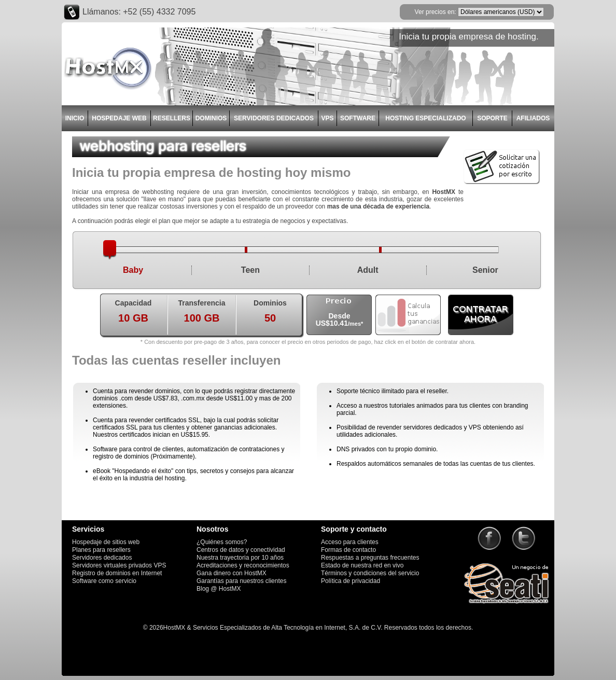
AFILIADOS (533, 118)
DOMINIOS (211, 118)
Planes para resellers (101, 550)
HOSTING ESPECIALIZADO (425, 118)
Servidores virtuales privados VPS (119, 565)
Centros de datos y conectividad (241, 550)
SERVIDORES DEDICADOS (274, 118)
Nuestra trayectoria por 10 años (240, 558)
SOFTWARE (358, 118)
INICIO (75, 118)
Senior (485, 270)
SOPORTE (492, 118)
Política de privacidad (351, 581)
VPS (327, 118)
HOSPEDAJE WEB (119, 118)
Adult (368, 270)
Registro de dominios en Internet (117, 573)
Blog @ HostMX (219, 589)
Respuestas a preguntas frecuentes (370, 558)
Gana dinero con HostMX (232, 573)
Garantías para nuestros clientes (241, 581)
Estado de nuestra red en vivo (362, 565)
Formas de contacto (348, 550)
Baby (133, 270)
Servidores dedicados (102, 558)
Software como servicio (104, 581)
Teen (250, 270)
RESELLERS (172, 118)
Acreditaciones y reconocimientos (243, 565)
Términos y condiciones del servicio (370, 573)
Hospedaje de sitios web (106, 542)
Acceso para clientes (350, 542)
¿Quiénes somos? (222, 542)
